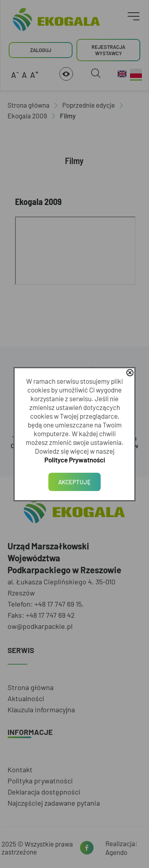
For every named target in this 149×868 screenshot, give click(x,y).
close (131, 373)
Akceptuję (74, 482)
